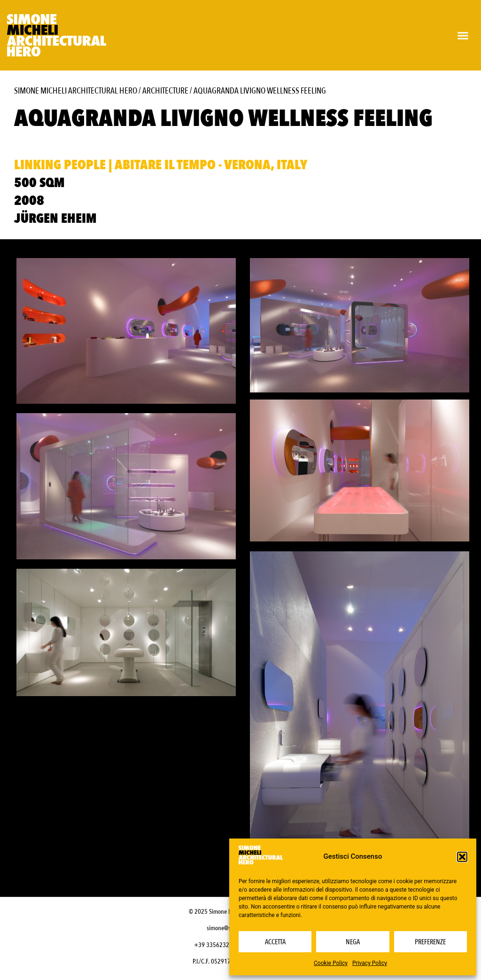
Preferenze (430, 942)
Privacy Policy (370, 963)
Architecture (165, 91)
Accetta (275, 942)
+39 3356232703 (217, 947)
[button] (462, 857)
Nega (353, 942)
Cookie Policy (331, 963)
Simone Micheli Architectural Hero (76, 91)
